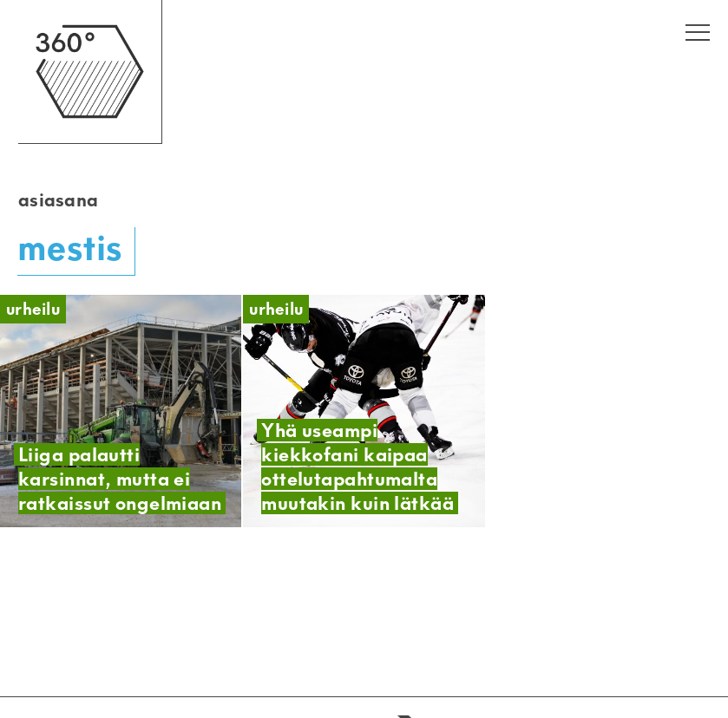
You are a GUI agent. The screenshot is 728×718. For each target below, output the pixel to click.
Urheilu (33, 309)
